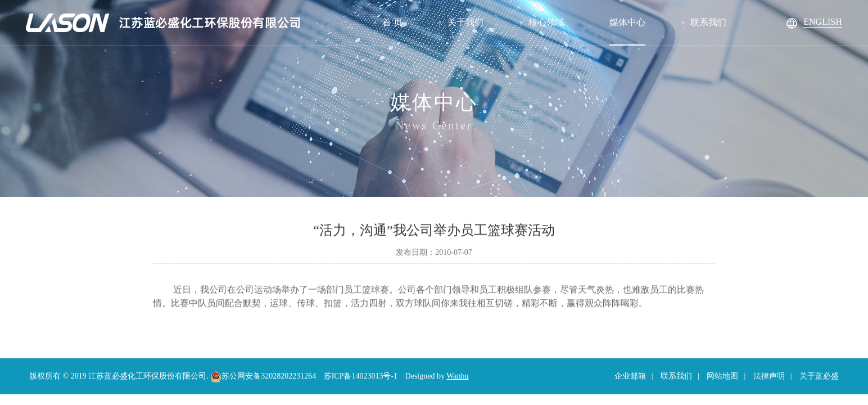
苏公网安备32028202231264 (263, 376)
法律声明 (769, 376)
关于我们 (465, 22)
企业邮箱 (630, 376)
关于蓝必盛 (819, 376)
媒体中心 (627, 22)
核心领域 (546, 22)
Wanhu (457, 376)
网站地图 (722, 376)
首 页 (392, 22)
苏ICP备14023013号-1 (361, 376)
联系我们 (708, 22)
